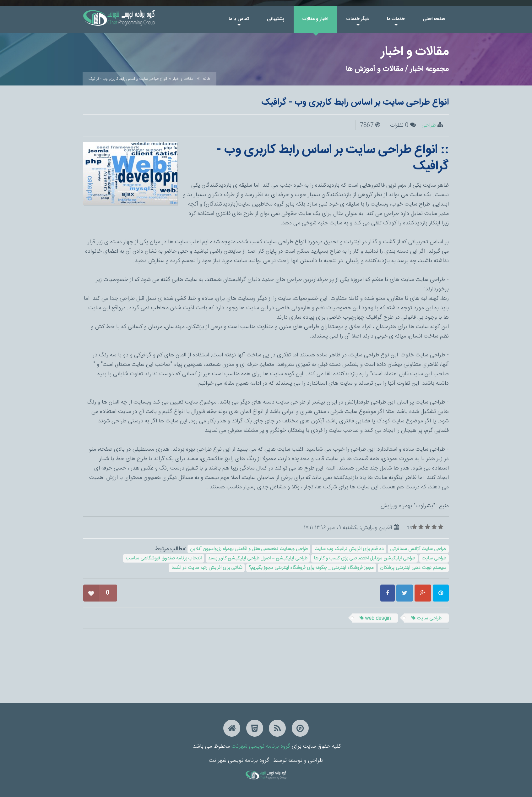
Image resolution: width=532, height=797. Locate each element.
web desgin (375, 618)
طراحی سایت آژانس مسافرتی (418, 549)
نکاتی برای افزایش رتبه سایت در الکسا (207, 568)
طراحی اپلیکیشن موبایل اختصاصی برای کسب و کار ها (364, 558)
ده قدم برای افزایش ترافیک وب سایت (349, 549)
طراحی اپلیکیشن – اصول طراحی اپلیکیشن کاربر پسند (258, 558)
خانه (207, 79)
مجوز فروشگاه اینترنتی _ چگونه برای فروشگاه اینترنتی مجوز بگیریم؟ (311, 568)
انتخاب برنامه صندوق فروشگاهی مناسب (164, 558)
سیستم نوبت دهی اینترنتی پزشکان (413, 568)
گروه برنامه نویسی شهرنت (261, 746)
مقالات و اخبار (183, 79)
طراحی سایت (434, 558)
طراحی (429, 125)
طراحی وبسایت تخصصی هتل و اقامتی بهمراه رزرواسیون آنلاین (249, 549)
